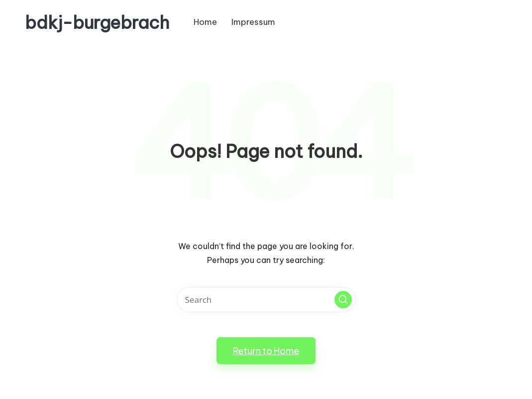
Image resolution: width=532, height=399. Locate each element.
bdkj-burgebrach (97, 23)
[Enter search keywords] (266, 300)
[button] (343, 300)
